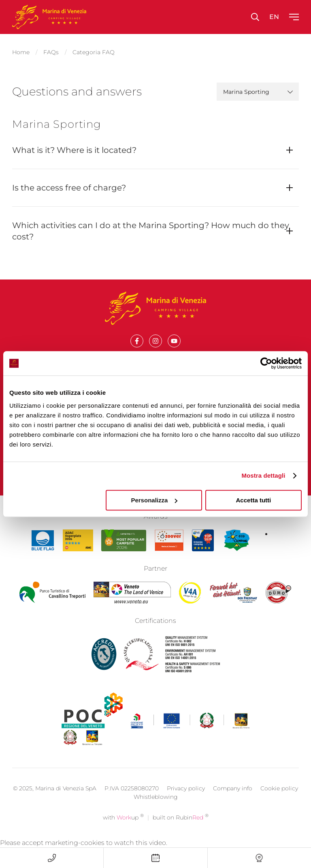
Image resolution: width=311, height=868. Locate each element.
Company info (233, 799)
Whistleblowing (156, 808)
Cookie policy (279, 799)
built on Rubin (181, 828)
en (274, 17)
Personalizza (154, 500)
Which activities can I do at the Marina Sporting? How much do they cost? (151, 229)
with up (123, 828)
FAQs (51, 51)
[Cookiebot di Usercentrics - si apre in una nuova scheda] (266, 363)
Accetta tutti (254, 500)
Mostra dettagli (263, 475)
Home (21, 51)
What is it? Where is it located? (74, 148)
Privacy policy (186, 799)
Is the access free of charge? (69, 185)
